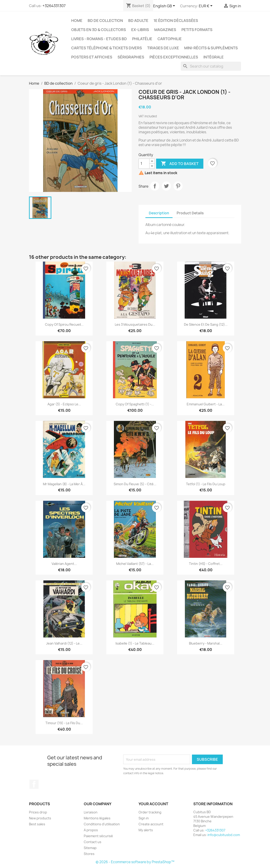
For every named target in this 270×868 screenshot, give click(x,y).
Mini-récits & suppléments (211, 48)
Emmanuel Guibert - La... (206, 404)
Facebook (34, 784)
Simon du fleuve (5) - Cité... (135, 484)
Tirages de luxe (163, 48)
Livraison (91, 812)
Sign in (144, 818)
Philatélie (142, 39)
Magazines (165, 30)
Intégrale (214, 57)
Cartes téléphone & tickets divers (107, 48)
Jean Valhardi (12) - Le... (64, 643)
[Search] (211, 66)
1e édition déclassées (176, 21)
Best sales (37, 824)
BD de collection (105, 21)
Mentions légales (97, 818)
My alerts (146, 830)
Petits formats (197, 30)
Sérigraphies (131, 57)
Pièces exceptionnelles (174, 57)
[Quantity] (144, 164)
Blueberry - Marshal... (206, 643)
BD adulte (138, 21)
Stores (89, 854)
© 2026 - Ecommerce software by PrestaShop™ (135, 862)
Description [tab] (159, 213)
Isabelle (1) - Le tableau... (135, 643)
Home (77, 21)
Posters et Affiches (92, 57)
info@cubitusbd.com (224, 835)
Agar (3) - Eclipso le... (64, 404)
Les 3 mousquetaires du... (135, 324)
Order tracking (150, 812)
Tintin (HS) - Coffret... (206, 564)
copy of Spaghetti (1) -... (135, 404)
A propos (91, 830)
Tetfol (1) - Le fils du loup (206, 484)
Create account (151, 824)
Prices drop (38, 812)
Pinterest (178, 186)
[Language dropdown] (165, 6)
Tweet (166, 186)
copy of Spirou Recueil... (64, 324)
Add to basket (180, 164)
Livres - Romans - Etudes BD (99, 39)
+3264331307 (54, 6)
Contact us (93, 842)
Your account (153, 804)
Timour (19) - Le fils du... (64, 723)
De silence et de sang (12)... (206, 324)
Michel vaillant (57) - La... (135, 564)
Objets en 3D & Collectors (99, 30)
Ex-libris (140, 30)
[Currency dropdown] (206, 6)
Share (155, 186)
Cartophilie (170, 39)
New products (40, 818)
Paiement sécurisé (98, 836)
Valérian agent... (64, 564)
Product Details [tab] (190, 213)
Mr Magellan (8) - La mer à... (64, 484)
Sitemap (90, 848)
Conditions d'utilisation (102, 824)
